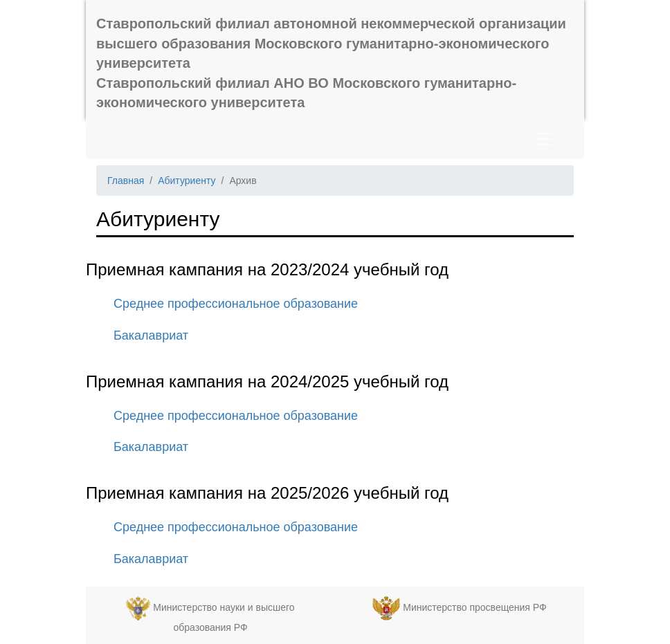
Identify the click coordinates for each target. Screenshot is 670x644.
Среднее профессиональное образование (236, 304)
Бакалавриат (151, 335)
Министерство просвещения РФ (474, 607)
